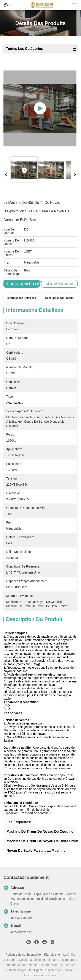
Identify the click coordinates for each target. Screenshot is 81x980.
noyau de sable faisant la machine (36, 851)
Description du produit (60, 298)
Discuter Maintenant (60, 284)
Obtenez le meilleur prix (24, 284)
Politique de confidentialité (23, 955)
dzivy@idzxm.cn (21, 932)
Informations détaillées (22, 298)
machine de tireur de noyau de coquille (40, 832)
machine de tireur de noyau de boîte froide (43, 841)
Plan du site (52, 955)
